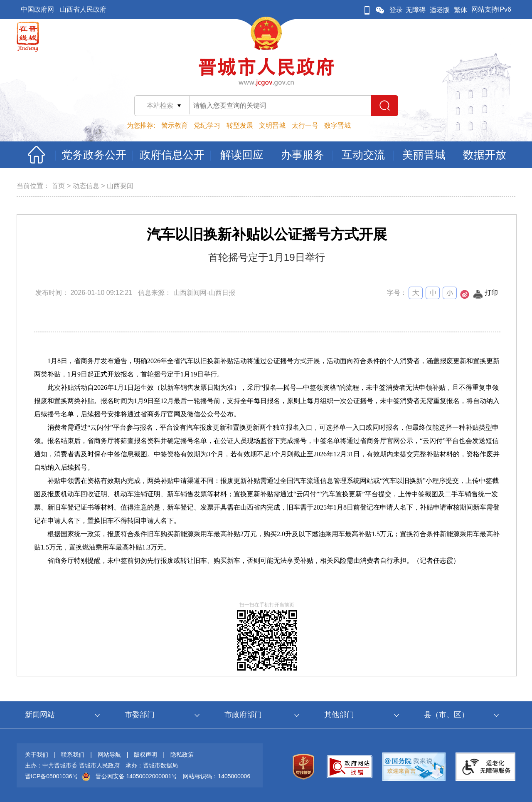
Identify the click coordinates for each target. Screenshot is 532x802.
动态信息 (86, 186)
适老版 (440, 10)
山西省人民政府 (83, 9)
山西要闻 (120, 186)
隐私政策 (182, 755)
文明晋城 (272, 125)
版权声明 (145, 755)
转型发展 (240, 125)
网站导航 (109, 755)
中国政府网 (37, 9)
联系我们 (73, 755)
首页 (58, 186)
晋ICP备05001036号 (52, 776)
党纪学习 (207, 125)
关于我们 (37, 755)
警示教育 (175, 125)
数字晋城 (337, 125)
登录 (396, 10)
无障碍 (416, 10)
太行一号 (305, 125)
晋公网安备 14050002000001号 (137, 776)
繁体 (461, 10)
